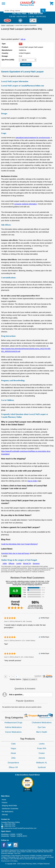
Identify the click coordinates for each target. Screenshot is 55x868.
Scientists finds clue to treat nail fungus (15, 553)
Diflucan (12, 563)
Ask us (23, 39)
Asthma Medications (13, 727)
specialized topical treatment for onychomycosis (33, 138)
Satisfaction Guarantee (10, 809)
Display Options (16, 679)
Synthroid (42, 767)
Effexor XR (13, 767)
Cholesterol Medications (42, 723)
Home (3, 25)
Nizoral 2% (27, 563)
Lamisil (19, 563)
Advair (13, 753)
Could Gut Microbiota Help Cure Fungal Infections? (20, 544)
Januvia (42, 758)
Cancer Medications (13, 732)
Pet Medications (8, 812)
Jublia (5, 563)
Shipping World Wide (9, 806)
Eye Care (42, 727)
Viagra (13, 748)
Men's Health (42, 732)
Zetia (13, 758)
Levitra (42, 744)
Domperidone (13, 763)
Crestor (42, 753)
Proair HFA (42, 748)
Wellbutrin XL (42, 763)
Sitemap (5, 815)
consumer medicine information (26, 204)
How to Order (32, 481)
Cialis (13, 744)
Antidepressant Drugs (13, 723)
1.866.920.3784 (35, 13)
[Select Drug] (28, 60)
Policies (5, 803)
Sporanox (36, 563)
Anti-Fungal (10, 25)
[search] (43, 11)
